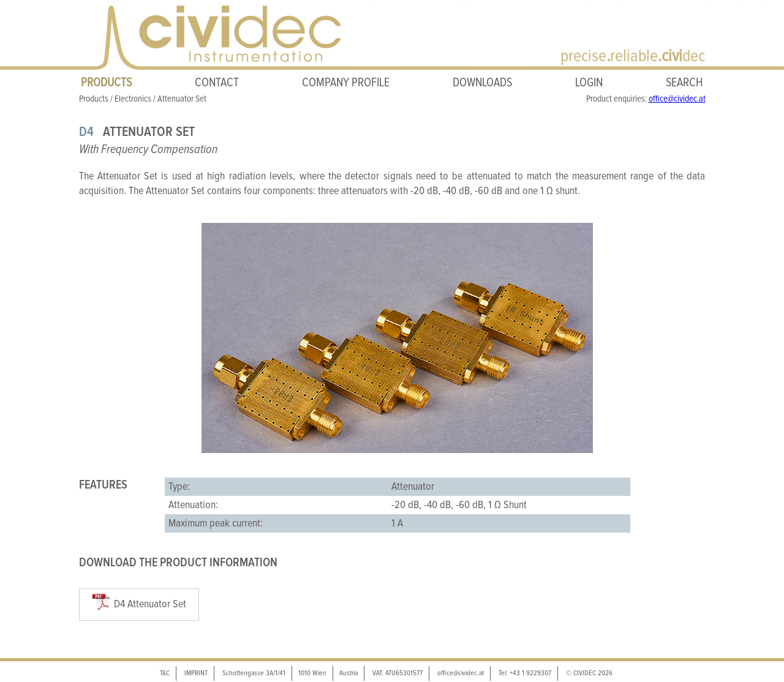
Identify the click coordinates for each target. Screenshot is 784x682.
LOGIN (589, 83)
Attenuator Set (182, 99)
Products (94, 99)
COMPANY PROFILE (346, 83)
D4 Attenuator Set (150, 604)
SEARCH (684, 83)
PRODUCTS (106, 83)
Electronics (133, 99)
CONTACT (217, 83)
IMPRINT (196, 673)
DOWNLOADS (482, 83)
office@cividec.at (677, 99)
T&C (165, 673)
